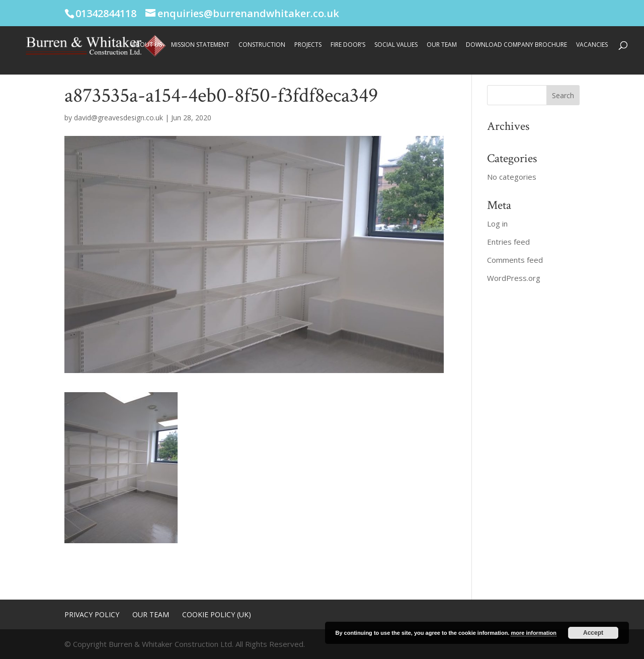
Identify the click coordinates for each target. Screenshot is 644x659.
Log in (497, 224)
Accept (593, 633)
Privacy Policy (92, 614)
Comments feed (515, 260)
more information (533, 633)
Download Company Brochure (516, 45)
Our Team (442, 45)
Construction (262, 45)
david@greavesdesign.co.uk (118, 118)
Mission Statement (200, 45)
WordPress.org (514, 278)
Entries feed (508, 242)
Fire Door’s (348, 45)
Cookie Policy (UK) (217, 614)
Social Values (396, 45)
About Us (147, 45)
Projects (308, 45)
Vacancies (592, 45)
